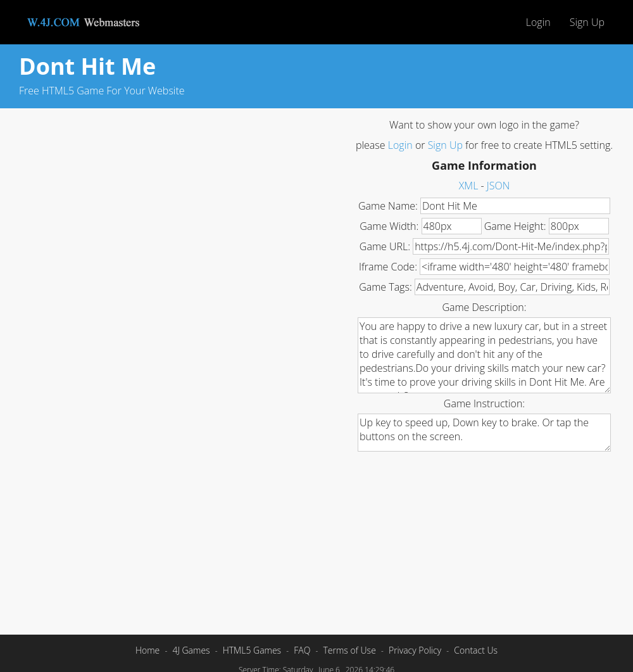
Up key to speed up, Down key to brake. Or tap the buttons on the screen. (484, 433)
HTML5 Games (252, 650)
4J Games (191, 650)
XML (469, 186)
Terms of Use (349, 650)
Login (538, 22)
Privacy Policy (415, 650)
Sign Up (587, 22)
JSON (498, 186)
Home (147, 650)
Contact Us (476, 650)
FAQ (302, 650)
